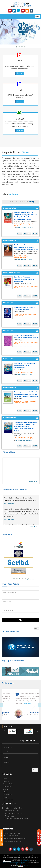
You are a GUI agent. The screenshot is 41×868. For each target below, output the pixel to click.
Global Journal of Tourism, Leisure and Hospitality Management (25, 402)
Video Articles (7, 795)
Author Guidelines (9, 784)
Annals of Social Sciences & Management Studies (22, 257)
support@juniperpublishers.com (17, 819)
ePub (35, 233)
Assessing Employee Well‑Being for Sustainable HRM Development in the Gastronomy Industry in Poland (26, 394)
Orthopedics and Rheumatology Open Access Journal (25, 315)
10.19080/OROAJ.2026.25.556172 (25, 318)
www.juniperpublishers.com (13, 841)
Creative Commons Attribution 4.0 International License (16, 862)
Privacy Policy (27, 866)
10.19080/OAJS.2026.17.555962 (24, 375)
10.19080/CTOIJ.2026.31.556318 (24, 346)
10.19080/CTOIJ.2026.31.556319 (24, 290)
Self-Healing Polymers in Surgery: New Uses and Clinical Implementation (25, 365)
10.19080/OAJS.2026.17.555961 (24, 440)
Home (5, 779)
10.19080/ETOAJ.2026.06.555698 (25, 228)
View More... (34, 527)
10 (27, 202)
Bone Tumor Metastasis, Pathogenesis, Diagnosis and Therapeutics (24, 279)
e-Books (6, 792)
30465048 (11, 521)
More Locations (8, 800)
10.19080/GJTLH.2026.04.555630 (25, 405)
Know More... (34, 482)
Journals (6, 789)
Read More (21, 704)
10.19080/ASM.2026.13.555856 (24, 260)
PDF (19, 233)
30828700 (11, 505)
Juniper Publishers (24, 861)
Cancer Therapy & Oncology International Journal (26, 287)
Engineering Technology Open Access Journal (25, 225)
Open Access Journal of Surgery (23, 372)
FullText (27, 233)
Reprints (6, 797)
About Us (6, 781)
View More (20, 73)
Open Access (7, 787)
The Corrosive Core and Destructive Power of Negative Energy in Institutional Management (26, 247)
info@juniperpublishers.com (18, 839)
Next (32, 202)
